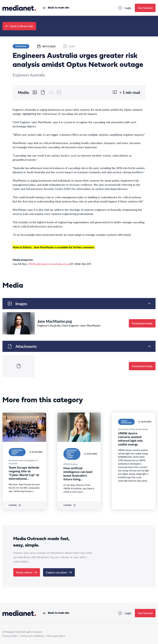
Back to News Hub (19, 26)
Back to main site (56, 8)
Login (125, 8)
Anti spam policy (56, 636)
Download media (142, 323)
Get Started (145, 8)
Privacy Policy (10, 636)
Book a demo (27, 572)
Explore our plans (59, 572)
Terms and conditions (32, 636)
